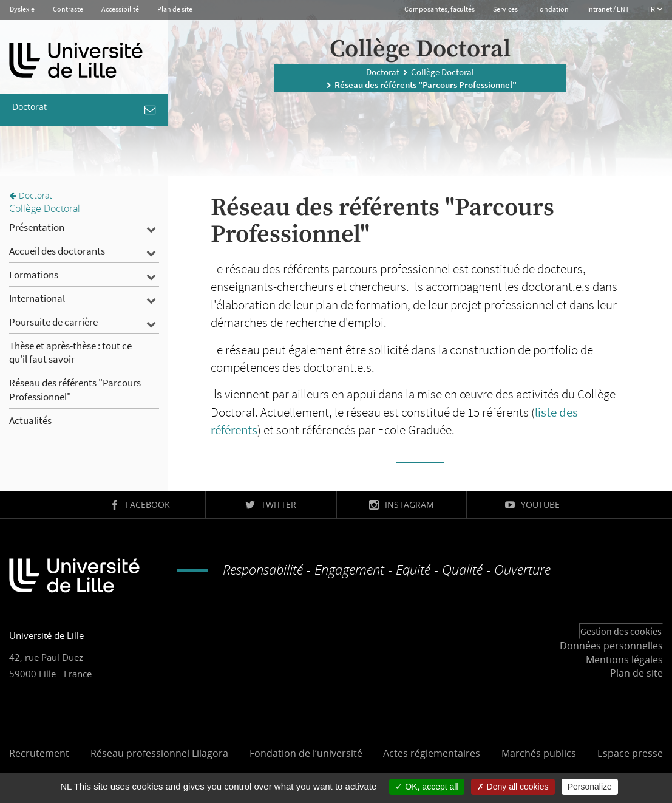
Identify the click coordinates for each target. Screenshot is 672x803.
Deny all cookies (513, 787)
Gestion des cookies (621, 631)
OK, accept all (426, 787)
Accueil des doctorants (57, 251)
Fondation (552, 9)
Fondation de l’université (306, 753)
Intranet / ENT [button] (608, 9)
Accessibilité (120, 9)
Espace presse (630, 753)
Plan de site (175, 9)
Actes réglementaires (432, 753)
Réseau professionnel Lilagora (159, 753)
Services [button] (505, 9)
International (37, 298)
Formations (34, 275)
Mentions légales (624, 660)
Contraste (68, 9)
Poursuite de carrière (53, 322)
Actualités (30, 420)
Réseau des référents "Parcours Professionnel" (75, 389)
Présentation (37, 227)
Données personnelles (611, 646)
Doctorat (383, 72)
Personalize (590, 787)
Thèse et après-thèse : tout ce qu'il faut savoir (70, 352)
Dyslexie (22, 9)
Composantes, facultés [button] (440, 9)
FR (652, 9)
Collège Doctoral (443, 72)
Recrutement (39, 753)
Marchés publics (539, 753)
